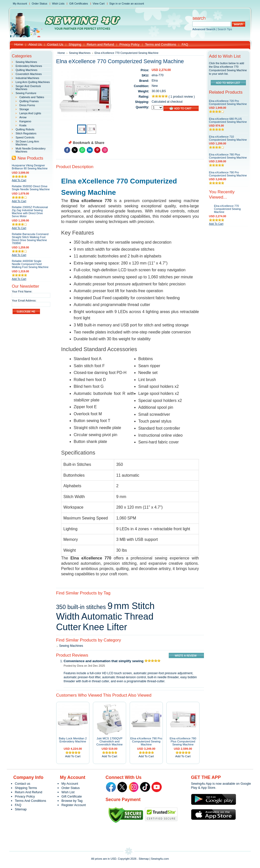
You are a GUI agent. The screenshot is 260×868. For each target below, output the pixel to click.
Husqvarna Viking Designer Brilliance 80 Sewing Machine (30, 167)
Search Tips (225, 29)
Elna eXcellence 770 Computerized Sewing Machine (227, 209)
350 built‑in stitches (81, 607)
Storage (24, 109)
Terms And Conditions (30, 801)
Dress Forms (27, 105)
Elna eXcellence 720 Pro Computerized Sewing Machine (228, 102)
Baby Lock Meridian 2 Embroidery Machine (73, 740)
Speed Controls (25, 137)
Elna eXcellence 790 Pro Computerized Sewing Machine (146, 741)
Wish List (68, 792)
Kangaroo (25, 121)
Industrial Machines (27, 78)
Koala (23, 125)
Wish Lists (58, 4)
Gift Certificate (72, 796)
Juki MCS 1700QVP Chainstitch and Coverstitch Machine (110, 741)
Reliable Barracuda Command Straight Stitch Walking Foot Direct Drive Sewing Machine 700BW (30, 239)
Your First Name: (22, 291)
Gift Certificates (78, 4)
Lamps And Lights (30, 113)
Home (61, 53)
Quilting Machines (26, 70)
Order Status (39, 4)
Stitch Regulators (26, 133)
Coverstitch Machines (29, 74)
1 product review (182, 97)
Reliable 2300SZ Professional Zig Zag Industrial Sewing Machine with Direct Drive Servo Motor (30, 212)
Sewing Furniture (26, 93)
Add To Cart (19, 180)
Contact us (23, 784)
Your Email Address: (24, 300)
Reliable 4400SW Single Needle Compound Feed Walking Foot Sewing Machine (30, 264)
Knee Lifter (105, 627)
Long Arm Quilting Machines (33, 82)
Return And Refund (29, 792)
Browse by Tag (72, 801)
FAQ (18, 805)
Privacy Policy (25, 796)
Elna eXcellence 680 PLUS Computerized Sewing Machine (228, 120)
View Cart (99, 4)
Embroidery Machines (29, 66)
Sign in (114, 4)
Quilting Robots (25, 129)
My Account (20, 4)
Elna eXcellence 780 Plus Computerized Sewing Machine (183, 741)
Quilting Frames (29, 101)
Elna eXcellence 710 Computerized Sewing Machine (228, 138)
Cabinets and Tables (32, 97)
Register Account (74, 805)
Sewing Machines (26, 62)
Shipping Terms (26, 788)
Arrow (23, 117)
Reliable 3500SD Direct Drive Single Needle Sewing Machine (31, 188)
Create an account (133, 4)
